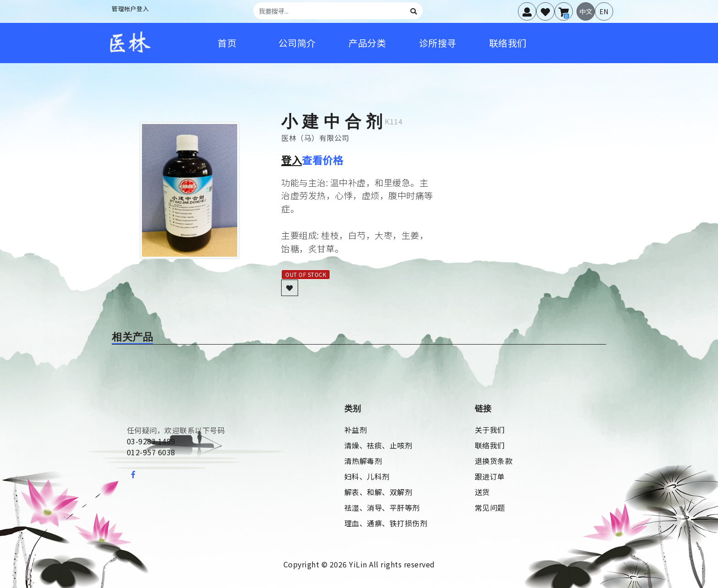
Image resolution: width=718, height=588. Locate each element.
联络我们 (490, 445)
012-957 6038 (151, 452)
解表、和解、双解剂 (378, 492)
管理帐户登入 (130, 8)
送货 (482, 492)
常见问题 (490, 507)
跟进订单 (490, 476)
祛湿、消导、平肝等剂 (382, 507)
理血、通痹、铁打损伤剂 (386, 523)
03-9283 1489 (151, 441)
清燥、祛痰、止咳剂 (378, 445)
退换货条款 (494, 461)
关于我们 (490, 430)
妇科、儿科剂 (367, 476)
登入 (291, 160)
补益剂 (356, 430)
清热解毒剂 (363, 461)
